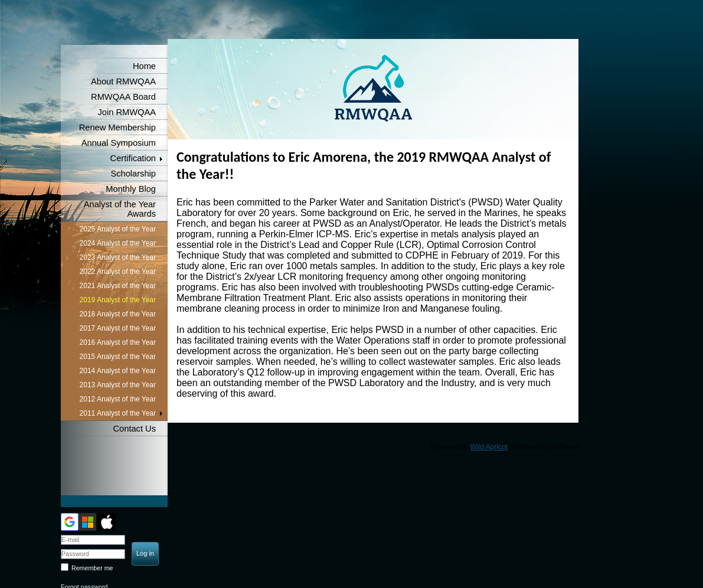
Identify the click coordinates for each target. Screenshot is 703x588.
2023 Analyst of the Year (118, 257)
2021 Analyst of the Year (118, 286)
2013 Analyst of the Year (118, 385)
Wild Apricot (489, 447)
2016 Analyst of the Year (118, 342)
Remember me (92, 568)
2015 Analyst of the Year (118, 357)
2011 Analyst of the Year (118, 413)
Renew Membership (117, 128)
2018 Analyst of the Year (118, 314)
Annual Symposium (119, 143)
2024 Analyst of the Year (118, 243)
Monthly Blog (131, 189)
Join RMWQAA (127, 112)
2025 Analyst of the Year (118, 229)
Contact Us (135, 429)
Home (144, 66)
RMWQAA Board (123, 97)
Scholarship (133, 174)
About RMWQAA (123, 81)
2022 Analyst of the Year (118, 272)
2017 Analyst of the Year (118, 328)
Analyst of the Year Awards (120, 209)
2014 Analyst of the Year (118, 371)
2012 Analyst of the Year (118, 399)
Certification (133, 158)
